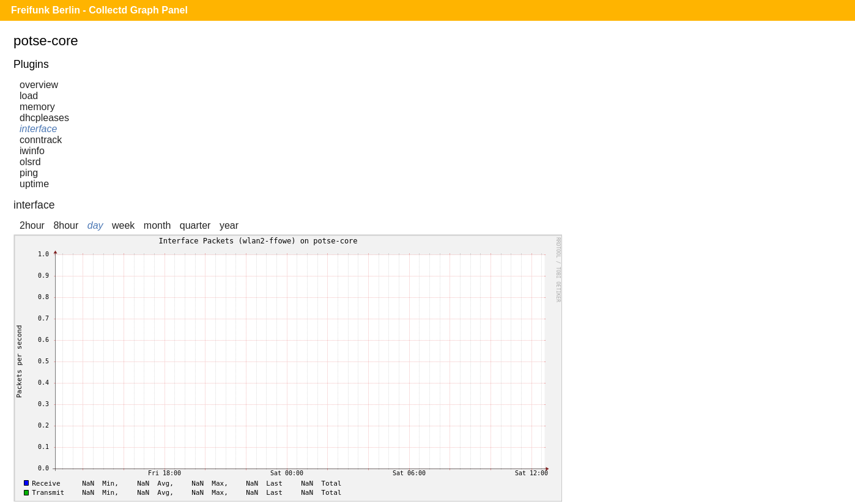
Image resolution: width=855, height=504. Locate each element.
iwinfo (32, 151)
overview (39, 85)
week (123, 225)
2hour (32, 225)
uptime (34, 184)
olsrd (30, 162)
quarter (195, 225)
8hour (66, 225)
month (157, 225)
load (29, 96)
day (95, 225)
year (229, 225)
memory (37, 107)
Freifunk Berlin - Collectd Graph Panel (99, 10)
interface (38, 129)
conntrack (41, 140)
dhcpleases (44, 118)
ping (29, 173)
